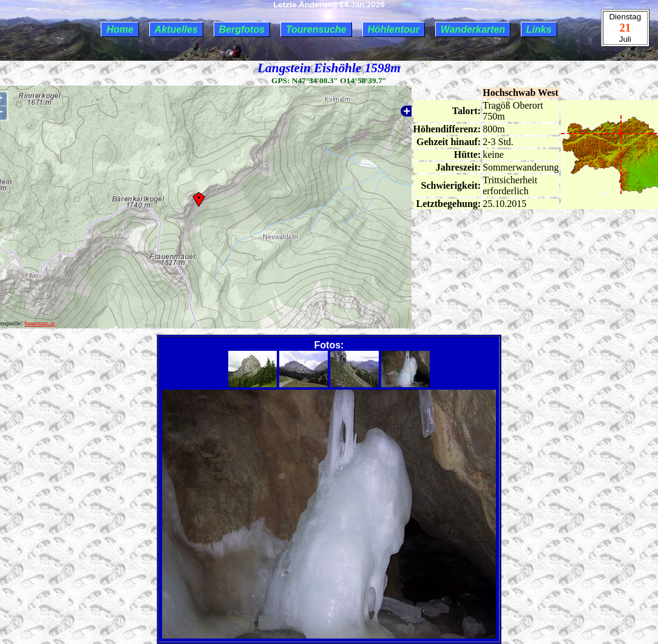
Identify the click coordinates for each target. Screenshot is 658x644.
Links (539, 29)
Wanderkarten (473, 29)
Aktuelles (176, 29)
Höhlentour (394, 29)
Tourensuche (316, 29)
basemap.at (39, 323)
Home (120, 29)
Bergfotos (242, 29)
